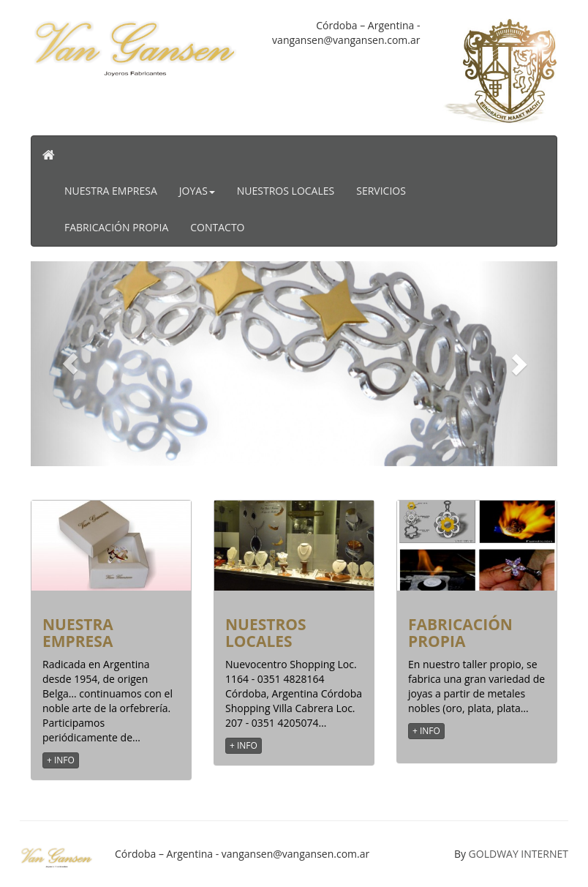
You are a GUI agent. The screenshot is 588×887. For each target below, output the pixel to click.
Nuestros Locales (286, 191)
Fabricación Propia (116, 227)
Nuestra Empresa (111, 191)
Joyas (197, 191)
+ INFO (61, 760)
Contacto (217, 227)
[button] (70, 364)
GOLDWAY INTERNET (519, 854)
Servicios (381, 191)
